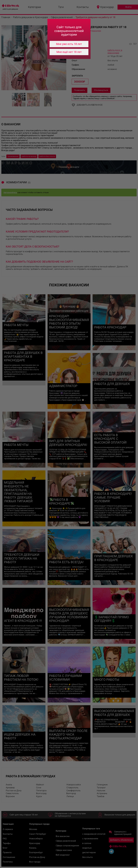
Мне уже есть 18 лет (69, 44)
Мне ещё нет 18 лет (69, 52)
